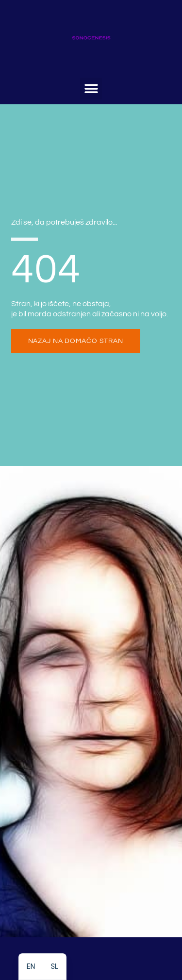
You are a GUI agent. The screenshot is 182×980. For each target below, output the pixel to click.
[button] (91, 89)
